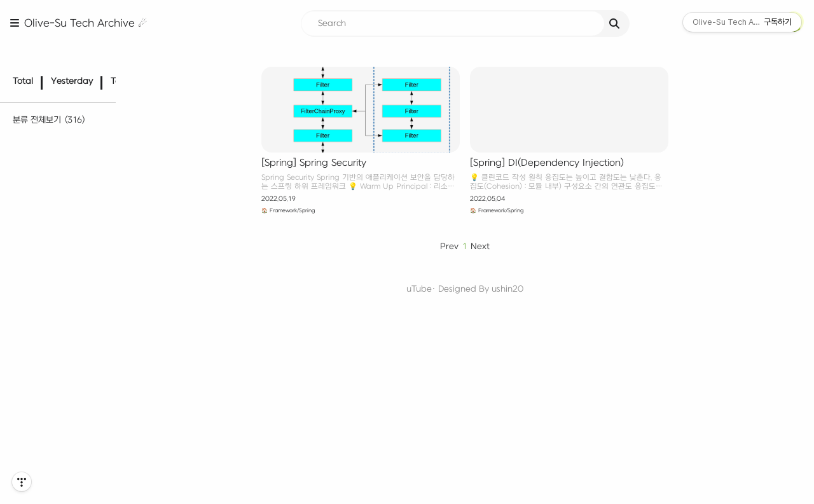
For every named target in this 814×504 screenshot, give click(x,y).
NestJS (51, 400)
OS (42, 490)
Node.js (52, 345)
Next (500, 246)
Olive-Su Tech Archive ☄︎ (86, 24)
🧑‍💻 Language (52, 256)
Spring (50, 382)
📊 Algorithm (53, 185)
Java (50, 293)
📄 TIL (52, 150)
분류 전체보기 (52, 102)
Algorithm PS (68, 203)
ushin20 (527, 289)
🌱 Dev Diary (51, 133)
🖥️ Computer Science (68, 435)
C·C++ (52, 274)
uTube (439, 289)
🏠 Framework (53, 327)
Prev (468, 246)
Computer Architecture (84, 453)
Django (52, 364)
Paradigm (59, 221)
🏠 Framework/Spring (312, 211)
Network (54, 471)
